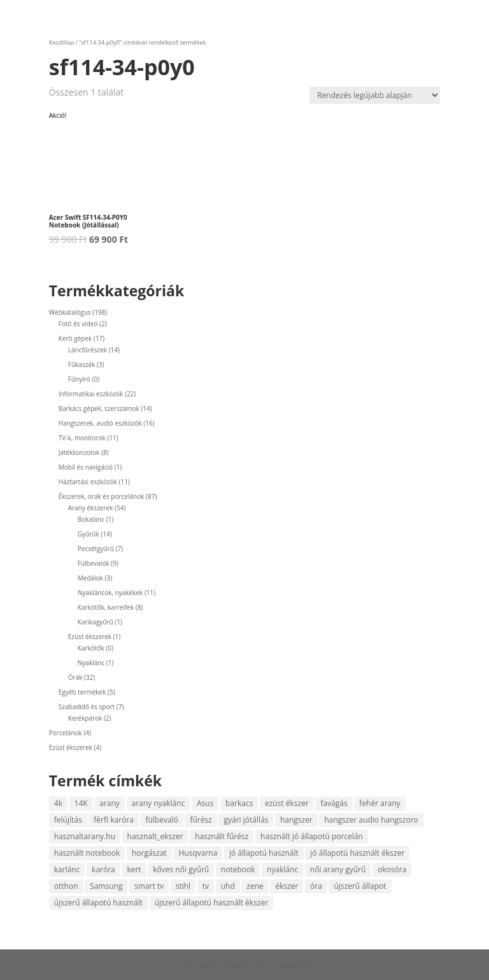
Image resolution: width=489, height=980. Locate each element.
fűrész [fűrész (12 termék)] (201, 820)
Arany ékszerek (91, 508)
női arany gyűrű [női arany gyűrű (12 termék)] (338, 869)
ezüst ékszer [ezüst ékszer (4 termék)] (287, 803)
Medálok (90, 578)
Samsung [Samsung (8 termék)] (106, 886)
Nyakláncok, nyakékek (110, 593)
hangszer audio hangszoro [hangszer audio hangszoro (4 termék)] (371, 820)
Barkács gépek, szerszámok (99, 408)
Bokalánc (91, 519)
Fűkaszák (81, 364)
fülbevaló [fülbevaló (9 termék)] (161, 820)
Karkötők (91, 648)
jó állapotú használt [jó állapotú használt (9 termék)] (264, 853)
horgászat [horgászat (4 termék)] (149, 853)
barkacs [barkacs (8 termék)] (239, 803)
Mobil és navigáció (86, 467)
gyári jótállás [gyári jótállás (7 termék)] (246, 820)
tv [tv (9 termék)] (206, 886)
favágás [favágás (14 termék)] (334, 803)
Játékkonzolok (79, 452)
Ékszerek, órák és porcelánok (102, 496)
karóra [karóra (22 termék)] (103, 869)
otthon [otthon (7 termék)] (66, 886)
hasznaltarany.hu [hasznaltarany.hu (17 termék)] (85, 836)
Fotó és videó (78, 324)
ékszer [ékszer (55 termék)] (287, 886)
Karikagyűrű (96, 622)
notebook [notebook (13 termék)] (238, 869)
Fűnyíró (79, 379)
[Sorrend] (375, 95)
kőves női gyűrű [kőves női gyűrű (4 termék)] (181, 869)
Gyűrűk (89, 534)
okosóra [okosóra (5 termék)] (392, 869)
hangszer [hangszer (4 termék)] (296, 820)
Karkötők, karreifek (106, 607)
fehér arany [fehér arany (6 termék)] (380, 803)
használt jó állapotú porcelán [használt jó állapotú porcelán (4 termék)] (312, 836)
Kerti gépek (75, 338)
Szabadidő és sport (87, 707)
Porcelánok (66, 733)
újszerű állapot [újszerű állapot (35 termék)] (360, 886)
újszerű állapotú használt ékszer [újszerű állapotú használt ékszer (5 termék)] (211, 903)
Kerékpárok (85, 718)
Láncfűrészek (88, 350)
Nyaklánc (91, 663)
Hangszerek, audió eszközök (100, 423)
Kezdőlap (61, 42)
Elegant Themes (224, 965)
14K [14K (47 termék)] (81, 803)
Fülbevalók (94, 563)
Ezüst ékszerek (90, 637)
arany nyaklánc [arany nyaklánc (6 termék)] (159, 803)
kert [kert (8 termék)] (134, 869)
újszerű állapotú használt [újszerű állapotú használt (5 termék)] (98, 903)
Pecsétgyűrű (96, 549)
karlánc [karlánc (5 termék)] (67, 869)
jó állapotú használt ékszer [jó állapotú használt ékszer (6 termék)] (357, 853)
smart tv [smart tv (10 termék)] (149, 886)
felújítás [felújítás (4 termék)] (68, 820)
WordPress (294, 965)
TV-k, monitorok (82, 438)
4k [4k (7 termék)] (58, 803)
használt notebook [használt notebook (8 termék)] (87, 853)
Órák (75, 677)
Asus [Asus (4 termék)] (205, 803)
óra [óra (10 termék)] (316, 886)
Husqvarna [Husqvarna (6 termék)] (198, 853)
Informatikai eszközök (91, 394)
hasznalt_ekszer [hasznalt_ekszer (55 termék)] (155, 836)
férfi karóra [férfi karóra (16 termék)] (114, 820)
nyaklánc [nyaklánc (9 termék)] (282, 869)
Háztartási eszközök (88, 482)
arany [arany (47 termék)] (110, 803)
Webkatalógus (70, 312)
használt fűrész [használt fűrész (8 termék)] (222, 836)
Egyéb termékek (82, 692)
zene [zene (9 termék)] (255, 886)
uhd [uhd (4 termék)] (228, 886)
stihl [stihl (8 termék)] (183, 886)
